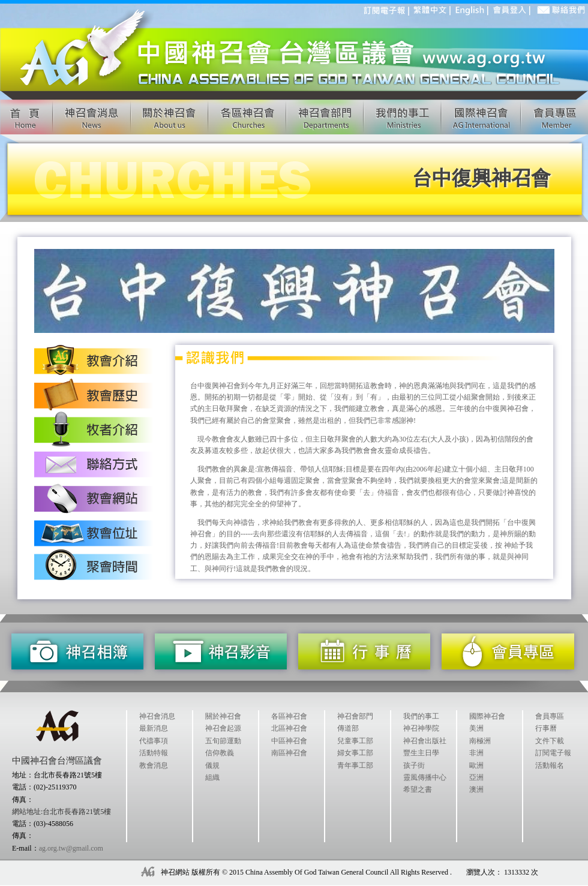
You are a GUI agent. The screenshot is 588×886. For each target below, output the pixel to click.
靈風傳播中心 (425, 777)
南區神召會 (289, 753)
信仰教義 (220, 753)
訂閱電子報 (553, 753)
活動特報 (154, 753)
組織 (212, 777)
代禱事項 (154, 741)
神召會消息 (157, 716)
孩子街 (414, 765)
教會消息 (154, 765)
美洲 (476, 728)
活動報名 (550, 765)
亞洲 (476, 777)
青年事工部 (355, 765)
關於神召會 (223, 716)
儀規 (212, 765)
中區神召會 (289, 741)
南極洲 (480, 741)
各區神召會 (289, 716)
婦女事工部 (355, 753)
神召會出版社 (425, 741)
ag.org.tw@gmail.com (71, 848)
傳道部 (348, 728)
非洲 (476, 753)
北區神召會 (289, 728)
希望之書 (418, 789)
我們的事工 (421, 716)
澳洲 (476, 789)
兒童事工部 (355, 741)
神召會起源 (223, 728)
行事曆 (546, 728)
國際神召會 (487, 716)
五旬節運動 (223, 741)
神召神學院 (421, 728)
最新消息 (154, 728)
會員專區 (550, 716)
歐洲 (476, 765)
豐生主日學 (421, 753)
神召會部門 (355, 716)
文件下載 (550, 741)
